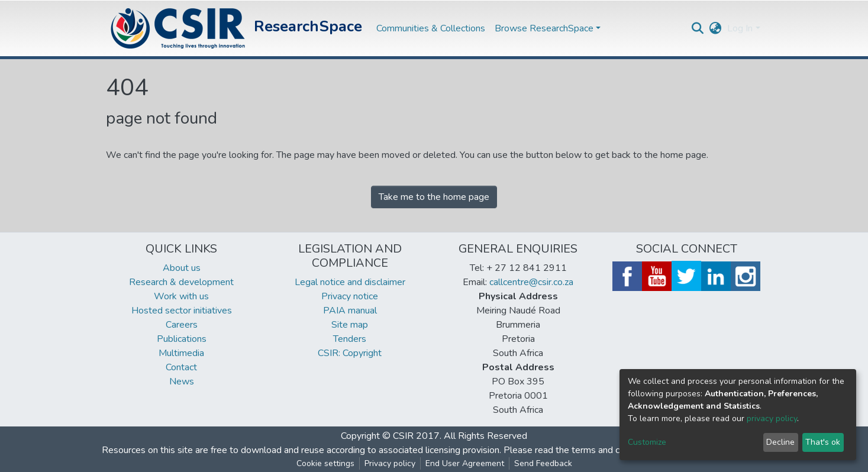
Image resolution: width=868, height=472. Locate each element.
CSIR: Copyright (350, 353)
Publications (182, 339)
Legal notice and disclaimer (350, 282)
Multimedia (181, 353)
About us (182, 268)
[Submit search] (697, 28)
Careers (182, 325)
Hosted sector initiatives (182, 311)
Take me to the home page (434, 197)
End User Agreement (465, 463)
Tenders (350, 339)
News (182, 382)
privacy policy (772, 418)
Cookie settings (325, 463)
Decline (780, 442)
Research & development (181, 282)
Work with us (181, 296)
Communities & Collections (431, 28)
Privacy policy (390, 463)
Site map (350, 325)
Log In (740, 28)
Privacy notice (350, 296)
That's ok (823, 442)
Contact (181, 367)
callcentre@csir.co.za (531, 282)
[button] (715, 28)
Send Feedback (543, 463)
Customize (647, 442)
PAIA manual (350, 311)
